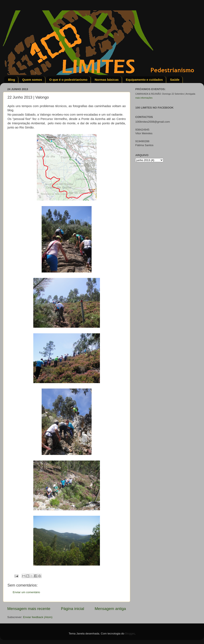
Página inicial (73, 609)
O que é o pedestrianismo (68, 80)
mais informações (144, 98)
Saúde (175, 80)
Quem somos (32, 80)
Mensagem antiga (110, 609)
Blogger (130, 634)
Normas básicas (107, 80)
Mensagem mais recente (29, 609)
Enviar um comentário (26, 592)
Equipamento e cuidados (144, 80)
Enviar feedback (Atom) (38, 617)
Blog (12, 80)
